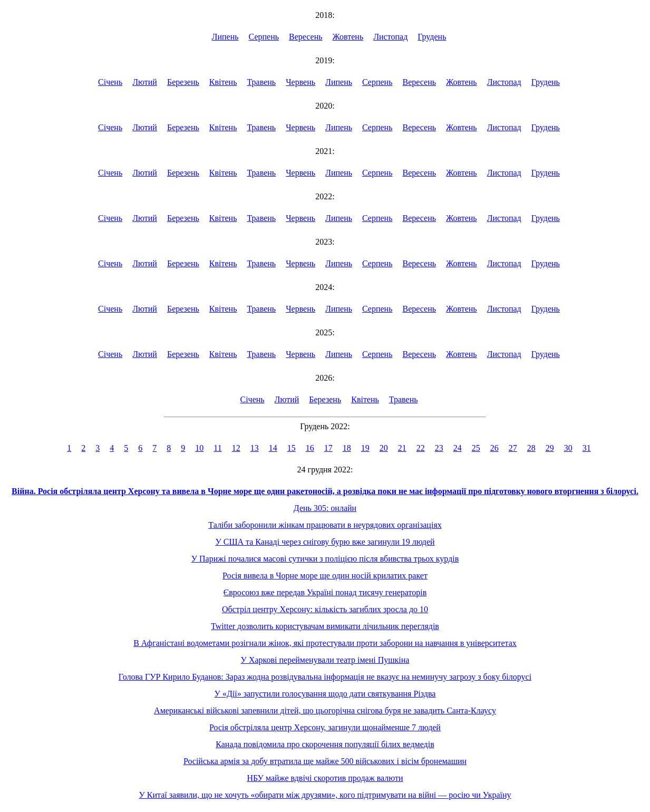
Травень (261, 82)
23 (439, 448)
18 (347, 448)
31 (587, 448)
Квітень (223, 82)
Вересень (306, 37)
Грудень (432, 37)
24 (458, 448)
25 (476, 448)
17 (328, 448)
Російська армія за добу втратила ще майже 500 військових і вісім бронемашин (325, 761)
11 (217, 448)
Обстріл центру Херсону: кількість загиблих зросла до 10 (325, 609)
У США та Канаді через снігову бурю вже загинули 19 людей (325, 542)
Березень (183, 82)
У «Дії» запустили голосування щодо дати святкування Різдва (325, 694)
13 (255, 448)
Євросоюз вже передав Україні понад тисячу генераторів (325, 592)
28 (531, 448)
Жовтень (348, 37)
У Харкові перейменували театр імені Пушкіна (325, 660)
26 (494, 448)
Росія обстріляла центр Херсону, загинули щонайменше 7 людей (325, 727)
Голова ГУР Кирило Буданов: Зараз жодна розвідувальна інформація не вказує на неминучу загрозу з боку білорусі (325, 677)
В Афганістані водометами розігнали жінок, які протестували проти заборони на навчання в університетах (325, 643)
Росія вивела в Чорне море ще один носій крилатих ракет (325, 576)
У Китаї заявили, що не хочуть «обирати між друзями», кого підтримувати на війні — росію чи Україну (325, 795)
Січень (110, 82)
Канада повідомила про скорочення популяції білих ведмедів (325, 744)
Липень (225, 37)
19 (365, 448)
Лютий (145, 82)
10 (199, 448)
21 (402, 448)
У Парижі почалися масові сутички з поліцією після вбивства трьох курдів (325, 559)
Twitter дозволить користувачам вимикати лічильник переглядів (325, 626)
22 (421, 448)
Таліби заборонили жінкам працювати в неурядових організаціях (325, 525)
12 (236, 448)
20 (384, 448)
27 (513, 448)
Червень (300, 82)
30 (568, 448)
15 (292, 448)
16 (310, 448)
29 (550, 448)
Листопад (390, 37)
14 (273, 448)
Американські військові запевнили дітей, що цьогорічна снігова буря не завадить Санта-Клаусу (325, 710)
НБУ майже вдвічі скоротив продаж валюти (325, 778)
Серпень (264, 37)
